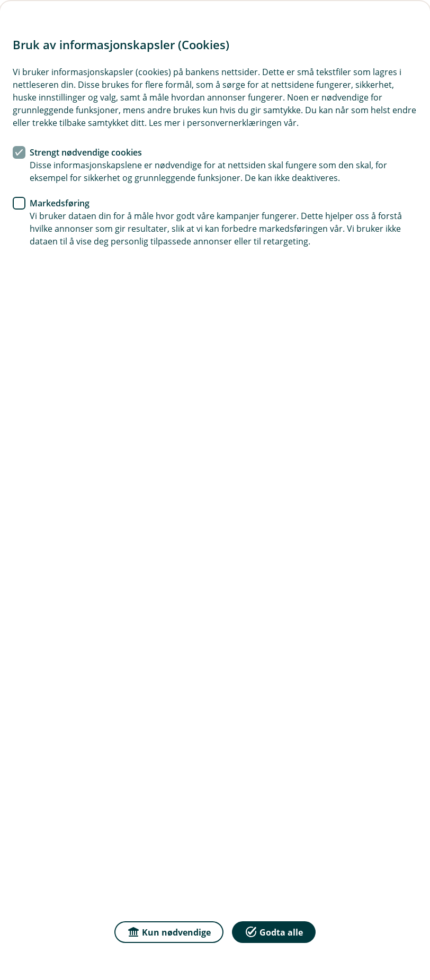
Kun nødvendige (169, 932)
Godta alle (274, 932)
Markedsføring (60, 203)
